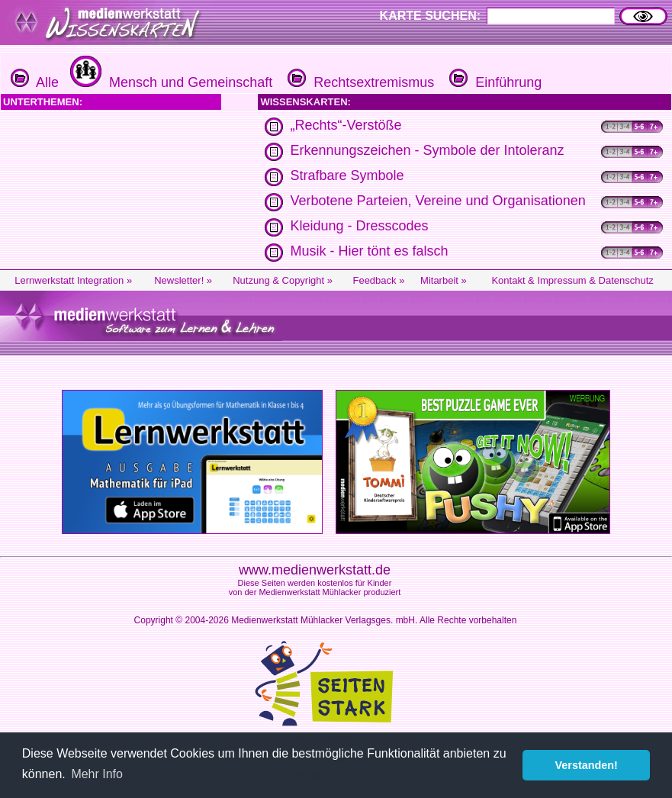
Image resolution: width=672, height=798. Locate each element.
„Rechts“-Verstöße (346, 125)
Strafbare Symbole (347, 175)
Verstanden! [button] (587, 765)
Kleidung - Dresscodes (359, 226)
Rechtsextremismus (359, 82)
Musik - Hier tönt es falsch (369, 251)
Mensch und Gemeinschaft (169, 82)
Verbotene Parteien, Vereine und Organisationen (437, 201)
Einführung (494, 82)
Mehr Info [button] (97, 774)
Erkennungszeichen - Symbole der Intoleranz (427, 150)
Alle (35, 82)
